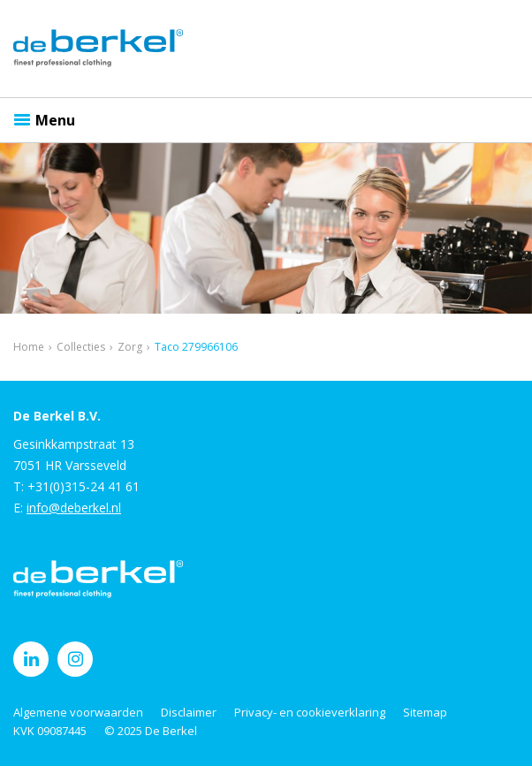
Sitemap (425, 712)
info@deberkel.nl (74, 508)
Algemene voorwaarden (78, 712)
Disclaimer (189, 712)
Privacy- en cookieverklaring (310, 712)
